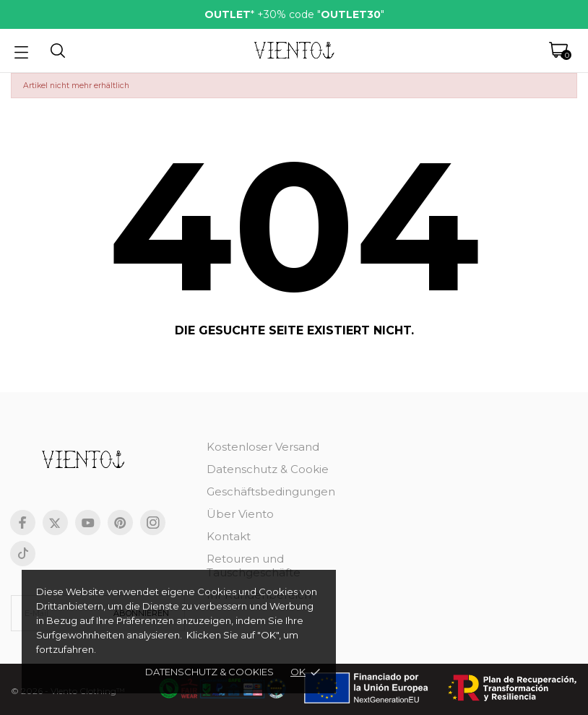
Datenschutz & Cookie (268, 469)
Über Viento (240, 514)
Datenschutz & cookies (209, 672)
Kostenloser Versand (263, 447)
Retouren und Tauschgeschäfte (254, 565)
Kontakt (229, 536)
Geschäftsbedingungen (271, 491)
